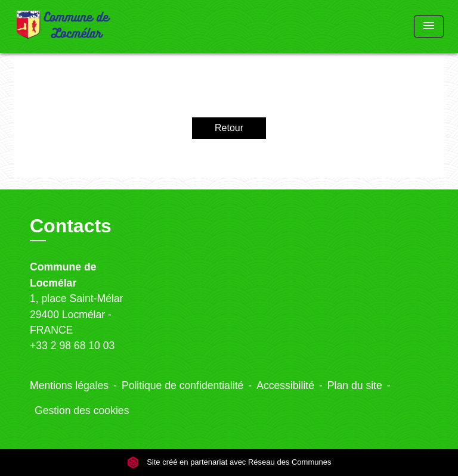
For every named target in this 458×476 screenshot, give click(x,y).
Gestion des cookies (82, 410)
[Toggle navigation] (429, 27)
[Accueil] (64, 27)
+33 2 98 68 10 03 (72, 346)
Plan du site (355, 385)
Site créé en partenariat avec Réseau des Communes (229, 462)
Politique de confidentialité (182, 385)
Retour (229, 128)
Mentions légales (69, 385)
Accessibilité (285, 385)
